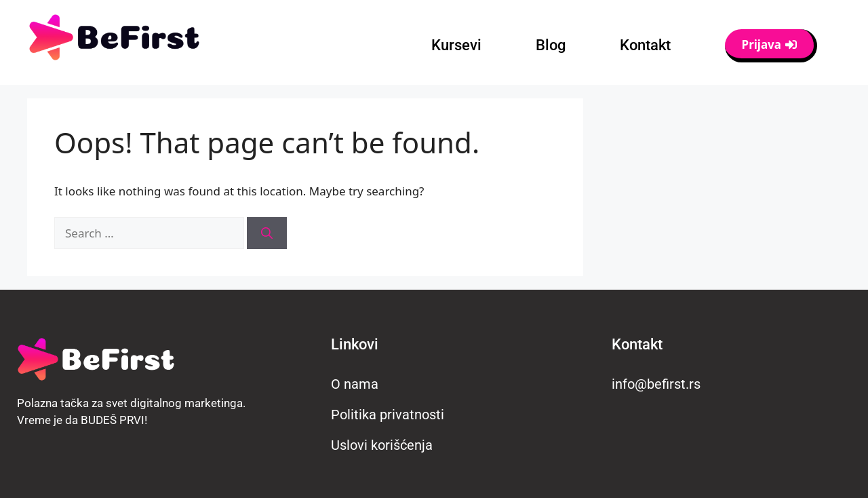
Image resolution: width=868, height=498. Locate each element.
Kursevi (456, 45)
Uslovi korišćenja (382, 445)
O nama (355, 384)
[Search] (267, 233)
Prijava (769, 44)
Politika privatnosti (388, 415)
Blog (551, 45)
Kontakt (645, 45)
